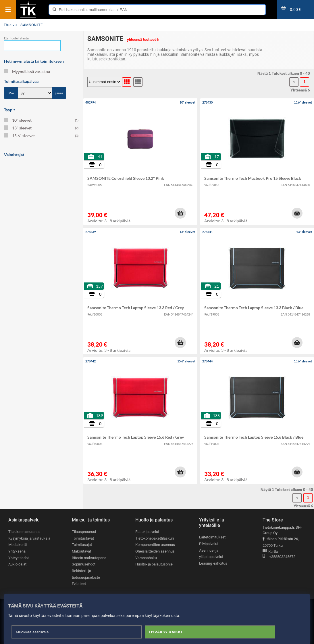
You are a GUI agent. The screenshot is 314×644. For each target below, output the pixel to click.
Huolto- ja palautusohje (154, 564)
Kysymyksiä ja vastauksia (29, 538)
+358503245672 (279, 557)
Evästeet (79, 584)
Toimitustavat (83, 538)
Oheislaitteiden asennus (155, 551)
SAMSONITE (32, 25)
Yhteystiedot (19, 558)
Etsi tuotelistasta (16, 38)
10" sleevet (41, 120)
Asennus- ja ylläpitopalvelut (211, 554)
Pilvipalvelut (209, 544)
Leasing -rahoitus (213, 563)
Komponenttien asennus (155, 545)
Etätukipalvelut (147, 532)
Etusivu (10, 25)
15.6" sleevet (41, 136)
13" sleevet (41, 128)
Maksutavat (81, 551)
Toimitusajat (82, 545)
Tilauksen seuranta (24, 532)
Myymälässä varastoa (27, 71)
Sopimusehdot (84, 564)
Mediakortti (18, 545)
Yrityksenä (17, 551)
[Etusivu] (28, 17)
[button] (180, 213)
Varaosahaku (146, 558)
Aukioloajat (17, 564)
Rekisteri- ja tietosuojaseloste (86, 574)
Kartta (270, 552)
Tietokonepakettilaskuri (155, 538)
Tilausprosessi (84, 532)
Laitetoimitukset (212, 537)
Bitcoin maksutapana (89, 558)
